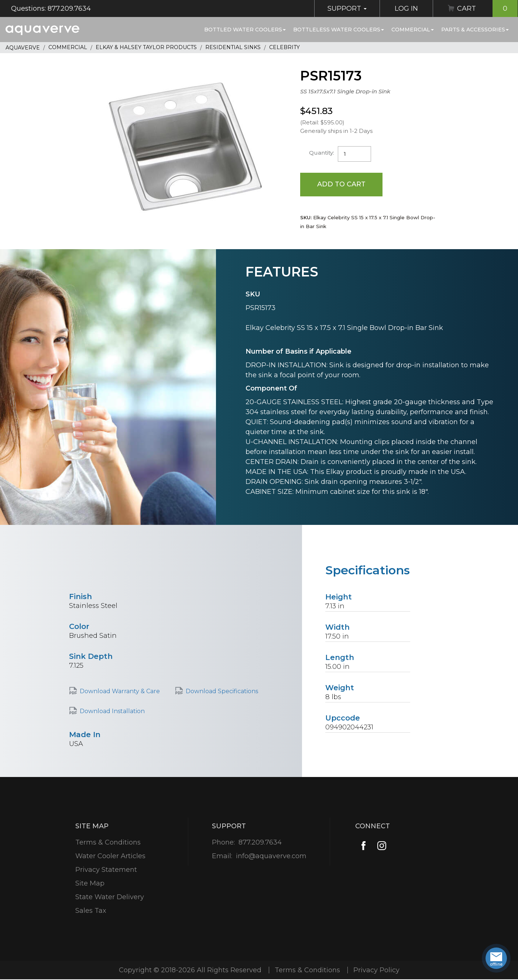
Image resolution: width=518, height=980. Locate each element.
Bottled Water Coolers (245, 30)
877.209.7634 (260, 842)
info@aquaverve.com (271, 856)
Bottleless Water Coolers (339, 30)
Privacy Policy (376, 970)
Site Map (90, 883)
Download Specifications (222, 691)
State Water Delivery (110, 897)
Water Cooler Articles (110, 856)
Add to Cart (341, 184)
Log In (406, 8)
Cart (487, 8)
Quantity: (322, 153)
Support (347, 8)
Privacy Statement (106, 870)
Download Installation (112, 711)
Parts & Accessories (475, 30)
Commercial (413, 30)
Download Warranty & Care (120, 691)
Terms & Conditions (108, 842)
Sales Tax (91, 911)
